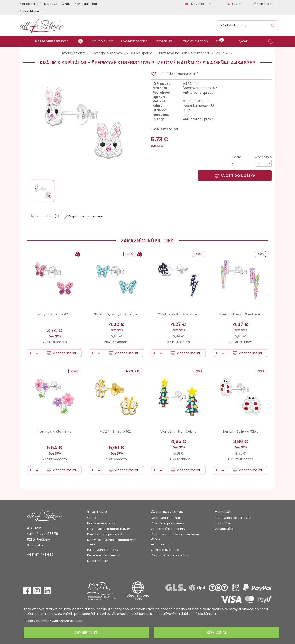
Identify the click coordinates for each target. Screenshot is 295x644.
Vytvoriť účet (224, 529)
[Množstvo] (264, 163)
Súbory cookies (36, 621)
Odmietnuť (86, 633)
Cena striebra (30, 11)
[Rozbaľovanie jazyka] (199, 4)
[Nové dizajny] (104, 41)
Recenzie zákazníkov (103, 555)
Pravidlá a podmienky (168, 523)
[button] (244, 42)
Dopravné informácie (167, 518)
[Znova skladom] (198, 41)
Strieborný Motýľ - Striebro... (117, 314)
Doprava (51, 4)
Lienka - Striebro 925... (240, 431)
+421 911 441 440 (40, 555)
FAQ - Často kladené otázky (108, 529)
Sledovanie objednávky (233, 518)
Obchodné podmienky (168, 529)
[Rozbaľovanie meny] (235, 4)
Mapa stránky (97, 561)
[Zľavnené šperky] (135, 41)
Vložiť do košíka (235, 176)
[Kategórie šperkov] (54, 41)
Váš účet (223, 511)
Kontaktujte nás (86, 4)
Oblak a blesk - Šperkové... (178, 314)
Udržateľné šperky (101, 523)
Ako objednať (30, 4)
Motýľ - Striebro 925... (55, 314)
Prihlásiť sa (223, 523)
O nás (66, 4)
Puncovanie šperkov (103, 550)
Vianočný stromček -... (178, 431)
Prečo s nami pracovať (105, 534)
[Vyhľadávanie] (247, 25)
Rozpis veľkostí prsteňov (170, 555)
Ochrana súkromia (165, 550)
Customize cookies (67, 621)
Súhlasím (216, 633)
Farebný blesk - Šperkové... (241, 314)
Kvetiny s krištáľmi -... (55, 431)
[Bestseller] (167, 41)
